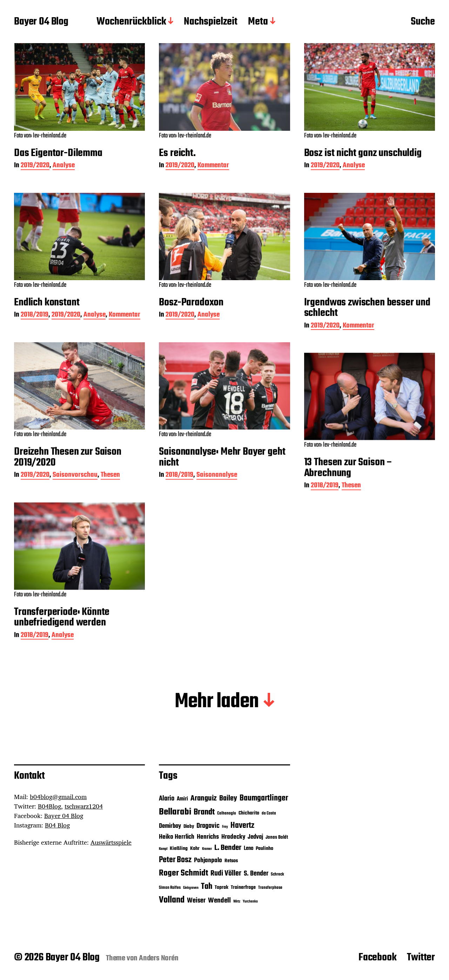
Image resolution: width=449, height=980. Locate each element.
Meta (258, 22)
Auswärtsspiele (111, 842)
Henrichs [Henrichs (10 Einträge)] (208, 837)
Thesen (110, 494)
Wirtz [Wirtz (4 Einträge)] (237, 902)
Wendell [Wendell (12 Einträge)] (219, 901)
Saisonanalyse (217, 494)
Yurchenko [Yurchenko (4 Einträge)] (250, 902)
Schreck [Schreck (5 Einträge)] (277, 874)
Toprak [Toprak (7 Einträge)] (222, 888)
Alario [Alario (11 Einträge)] (167, 799)
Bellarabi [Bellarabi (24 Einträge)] (175, 812)
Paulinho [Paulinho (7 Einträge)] (264, 849)
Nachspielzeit (211, 22)
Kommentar (213, 166)
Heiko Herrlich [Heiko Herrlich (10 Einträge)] (177, 837)
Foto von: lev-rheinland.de (40, 136)
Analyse (64, 166)
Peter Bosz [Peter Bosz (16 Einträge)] (175, 860)
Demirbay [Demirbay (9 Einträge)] (170, 826)
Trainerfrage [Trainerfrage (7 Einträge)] (243, 888)
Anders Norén (159, 958)
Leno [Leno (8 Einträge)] (249, 848)
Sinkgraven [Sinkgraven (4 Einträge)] (191, 888)
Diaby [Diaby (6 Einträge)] (189, 827)
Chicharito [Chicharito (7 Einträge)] (249, 813)
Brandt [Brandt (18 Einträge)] (204, 812)
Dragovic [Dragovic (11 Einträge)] (208, 826)
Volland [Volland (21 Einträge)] (172, 900)
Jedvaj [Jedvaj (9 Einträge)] (255, 837)
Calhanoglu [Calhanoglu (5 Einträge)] (227, 813)
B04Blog (49, 806)
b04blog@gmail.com (58, 797)
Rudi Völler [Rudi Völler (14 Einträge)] (226, 874)
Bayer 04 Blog (41, 22)
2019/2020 (35, 166)
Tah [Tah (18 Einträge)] (207, 887)
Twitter (421, 958)
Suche (423, 22)
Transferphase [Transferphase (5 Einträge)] (270, 888)
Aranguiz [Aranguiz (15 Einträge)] (204, 798)
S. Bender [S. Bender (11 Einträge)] (256, 874)
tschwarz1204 (84, 806)
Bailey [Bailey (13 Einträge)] (228, 799)
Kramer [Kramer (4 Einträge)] (207, 849)
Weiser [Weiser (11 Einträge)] (196, 901)
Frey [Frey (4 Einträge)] (225, 827)
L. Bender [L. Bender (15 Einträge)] (228, 848)
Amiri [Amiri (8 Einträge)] (182, 799)
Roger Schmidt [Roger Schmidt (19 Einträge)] (183, 873)
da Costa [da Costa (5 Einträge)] (269, 813)
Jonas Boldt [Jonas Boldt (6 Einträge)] (277, 837)
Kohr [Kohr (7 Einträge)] (195, 849)
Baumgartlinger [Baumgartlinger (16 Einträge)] (264, 798)
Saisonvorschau (75, 494)
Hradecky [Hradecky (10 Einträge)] (233, 837)
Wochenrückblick (131, 22)
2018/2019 (35, 315)
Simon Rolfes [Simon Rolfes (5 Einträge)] (170, 888)
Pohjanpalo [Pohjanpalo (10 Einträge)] (208, 860)
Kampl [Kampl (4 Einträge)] (163, 849)
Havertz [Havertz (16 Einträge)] (242, 826)
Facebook (377, 958)
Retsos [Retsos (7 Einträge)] (231, 861)
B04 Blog (57, 825)
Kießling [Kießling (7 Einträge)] (179, 849)
